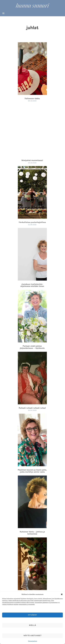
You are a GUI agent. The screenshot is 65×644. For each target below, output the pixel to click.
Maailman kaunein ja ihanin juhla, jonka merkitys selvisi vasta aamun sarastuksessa (32, 472)
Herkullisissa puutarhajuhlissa (32, 222)
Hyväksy (33, 615)
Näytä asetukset (33, 636)
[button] (62, 594)
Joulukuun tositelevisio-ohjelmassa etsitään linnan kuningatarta (32, 286)
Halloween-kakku (32, 99)
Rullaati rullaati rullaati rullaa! (32, 408)
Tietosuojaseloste (33, 641)
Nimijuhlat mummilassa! (32, 160)
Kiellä (33, 625)
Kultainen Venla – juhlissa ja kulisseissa (32, 533)
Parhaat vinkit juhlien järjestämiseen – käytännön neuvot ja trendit (32, 348)
